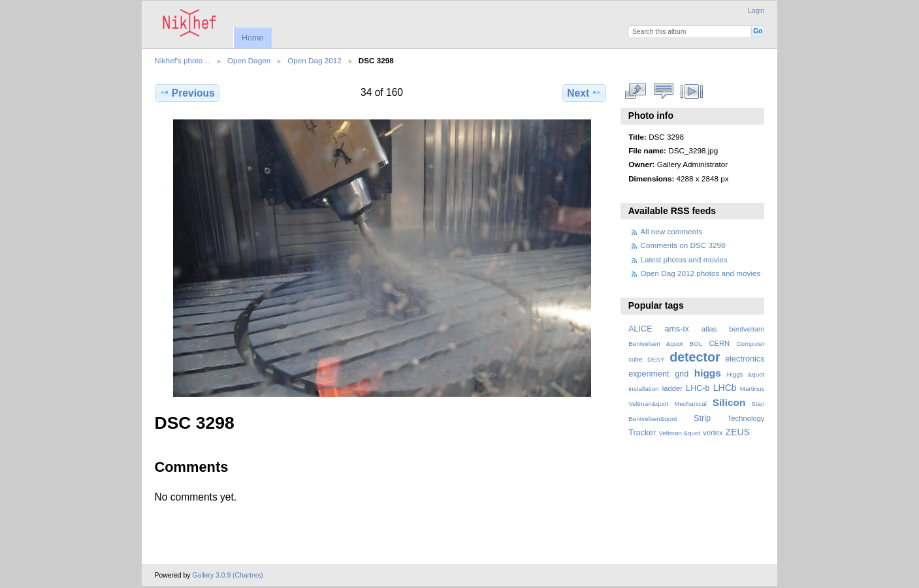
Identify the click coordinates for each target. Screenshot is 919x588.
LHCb (725, 388)
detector (695, 357)
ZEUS (738, 432)
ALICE (640, 329)
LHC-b (698, 388)
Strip (702, 418)
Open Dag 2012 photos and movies (701, 273)
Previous (187, 93)
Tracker (642, 433)
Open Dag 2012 (314, 60)
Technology (746, 418)
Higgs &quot (745, 374)
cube (635, 359)
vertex (713, 433)
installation (643, 389)
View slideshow (691, 91)
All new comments (672, 231)
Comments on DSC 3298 (683, 245)
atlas (709, 329)
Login (756, 11)
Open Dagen (249, 60)
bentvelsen (747, 329)
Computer (750, 344)
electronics (745, 359)
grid (682, 374)
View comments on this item (663, 91)
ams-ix (677, 329)
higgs (708, 373)
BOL (696, 344)
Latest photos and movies (684, 259)
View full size (635, 91)
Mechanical (690, 404)
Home (252, 38)
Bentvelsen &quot (655, 344)
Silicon (729, 402)
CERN (719, 343)
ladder (672, 388)
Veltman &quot (679, 433)
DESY (656, 359)
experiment (649, 374)
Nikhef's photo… (183, 60)
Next (584, 93)
